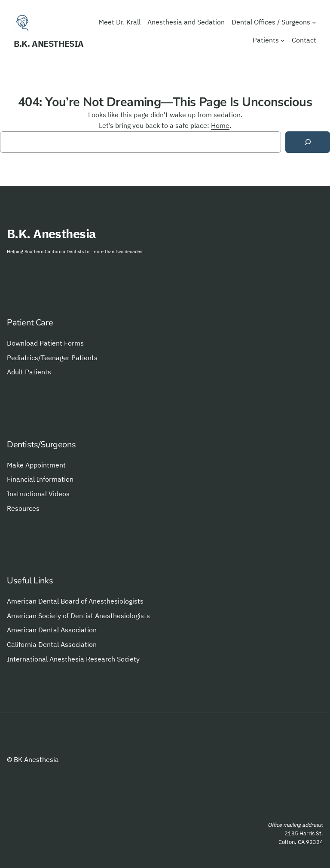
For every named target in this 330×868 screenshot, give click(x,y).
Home (220, 125)
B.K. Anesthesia (49, 44)
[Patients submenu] (283, 40)
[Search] (308, 142)
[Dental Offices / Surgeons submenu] (314, 22)
